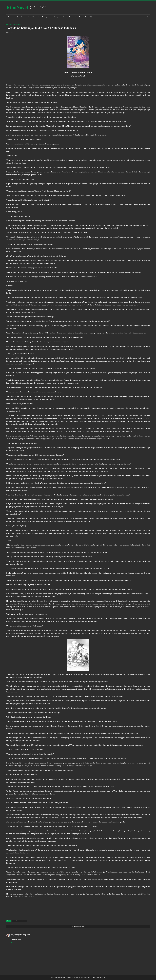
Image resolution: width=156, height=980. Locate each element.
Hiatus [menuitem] (35, 17)
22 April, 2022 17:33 (16, 937)
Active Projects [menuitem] (21, 17)
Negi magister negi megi (21, 935)
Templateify (102, 977)
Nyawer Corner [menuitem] (68, 17)
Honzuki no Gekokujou (14, 24)
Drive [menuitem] (10, 17)
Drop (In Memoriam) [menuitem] (50, 17)
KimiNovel (17, 7)
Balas (13, 942)
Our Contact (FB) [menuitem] (86, 17)
